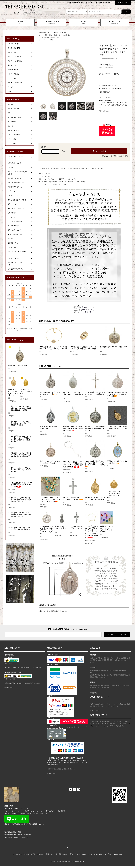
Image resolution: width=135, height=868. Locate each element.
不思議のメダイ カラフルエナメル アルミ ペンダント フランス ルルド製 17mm (106, 529)
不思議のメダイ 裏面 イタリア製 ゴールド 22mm (117, 462)
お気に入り (104, 111)
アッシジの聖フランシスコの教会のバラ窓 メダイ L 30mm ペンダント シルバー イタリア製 (47, 530)
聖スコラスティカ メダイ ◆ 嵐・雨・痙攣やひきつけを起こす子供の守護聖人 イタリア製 (21, 423)
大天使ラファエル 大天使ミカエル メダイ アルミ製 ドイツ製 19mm (21, 529)
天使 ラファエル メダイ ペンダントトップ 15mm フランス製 (50, 462)
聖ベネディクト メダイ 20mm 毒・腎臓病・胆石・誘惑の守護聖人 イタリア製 (95, 429)
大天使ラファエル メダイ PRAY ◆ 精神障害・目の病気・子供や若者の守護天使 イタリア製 (21, 515)
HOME (20, 23)
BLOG (83, 23)
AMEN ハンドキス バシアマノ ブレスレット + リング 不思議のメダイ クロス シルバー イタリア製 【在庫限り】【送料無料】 (73, 464)
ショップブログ (108, 854)
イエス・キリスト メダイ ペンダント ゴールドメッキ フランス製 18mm (114, 495)
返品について (106, 156)
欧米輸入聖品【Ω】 (46, 33)
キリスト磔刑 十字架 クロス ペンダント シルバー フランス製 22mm (95, 393)
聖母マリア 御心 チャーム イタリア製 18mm (61, 528)
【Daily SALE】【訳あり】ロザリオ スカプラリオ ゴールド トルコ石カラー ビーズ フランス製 (50, 499)
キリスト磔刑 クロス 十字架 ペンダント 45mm (76, 528)
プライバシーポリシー (81, 854)
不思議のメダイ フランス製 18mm (18, 366)
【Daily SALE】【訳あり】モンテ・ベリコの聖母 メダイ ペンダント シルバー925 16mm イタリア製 (95, 464)
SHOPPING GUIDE (52, 23)
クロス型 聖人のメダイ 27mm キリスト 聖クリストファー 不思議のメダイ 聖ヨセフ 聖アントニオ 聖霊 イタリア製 (21, 439)
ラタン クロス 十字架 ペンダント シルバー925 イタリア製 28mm (73, 498)
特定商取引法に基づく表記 (119, 156)
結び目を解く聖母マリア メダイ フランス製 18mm (114, 348)
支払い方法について (25, 854)
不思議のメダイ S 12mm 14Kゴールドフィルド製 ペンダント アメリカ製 (118, 429)
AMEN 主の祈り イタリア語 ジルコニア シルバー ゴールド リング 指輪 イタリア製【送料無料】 (84, 348)
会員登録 (101, 3)
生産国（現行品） (50, 37)
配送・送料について (39, 854)
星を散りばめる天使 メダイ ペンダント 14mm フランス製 (50, 393)
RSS (116, 854)
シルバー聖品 (49, 40)
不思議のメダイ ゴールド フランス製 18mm (26, 391)
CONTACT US (115, 23)
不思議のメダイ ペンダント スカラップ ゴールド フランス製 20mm (95, 498)
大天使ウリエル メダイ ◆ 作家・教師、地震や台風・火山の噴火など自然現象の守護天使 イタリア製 (21, 455)
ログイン (110, 3)
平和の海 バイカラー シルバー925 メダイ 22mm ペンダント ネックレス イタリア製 (73, 429)
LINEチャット (102, 726)
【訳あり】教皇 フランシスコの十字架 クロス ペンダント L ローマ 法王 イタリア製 (21, 485)
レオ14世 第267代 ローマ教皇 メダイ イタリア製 (50, 428)
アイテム (122, 3)
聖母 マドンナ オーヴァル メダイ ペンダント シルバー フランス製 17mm (73, 394)
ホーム (41, 35)
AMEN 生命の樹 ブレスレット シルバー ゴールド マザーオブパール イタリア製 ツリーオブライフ (53, 348)
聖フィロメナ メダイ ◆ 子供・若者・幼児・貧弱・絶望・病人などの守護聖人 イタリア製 (21, 500)
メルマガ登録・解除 (78, 3)
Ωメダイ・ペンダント (60, 33)
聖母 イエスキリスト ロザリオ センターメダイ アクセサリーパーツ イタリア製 (21, 470)
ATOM (120, 854)
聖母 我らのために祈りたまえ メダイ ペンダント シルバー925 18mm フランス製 (117, 394)
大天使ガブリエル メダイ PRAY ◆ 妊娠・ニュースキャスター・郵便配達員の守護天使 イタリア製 (21, 408)
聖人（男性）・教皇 (51, 35)
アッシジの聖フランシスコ (67, 35)
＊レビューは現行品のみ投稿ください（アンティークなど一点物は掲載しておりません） (113, 104)
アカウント (91, 3)
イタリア (60, 37)
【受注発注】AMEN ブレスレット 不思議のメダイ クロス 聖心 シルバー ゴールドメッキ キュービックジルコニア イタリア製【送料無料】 (91, 532)
